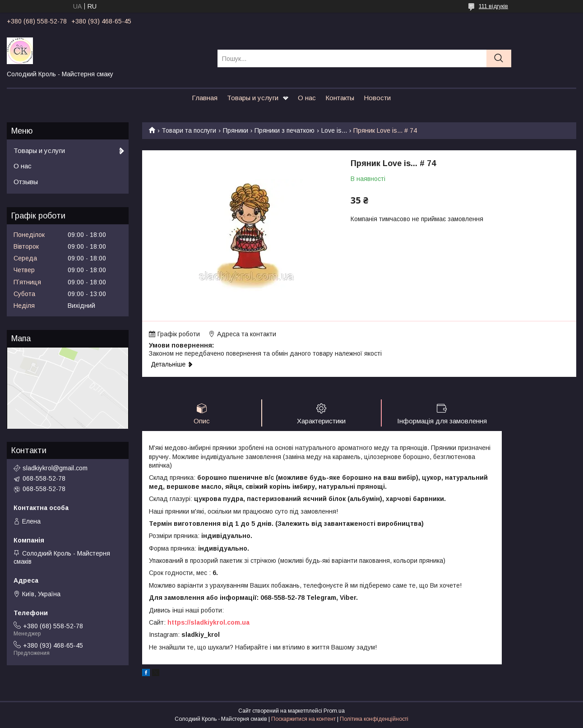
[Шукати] (499, 58)
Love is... (334, 130)
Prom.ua (334, 711)
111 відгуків (493, 6)
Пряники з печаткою (285, 130)
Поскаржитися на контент (303, 719)
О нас (307, 98)
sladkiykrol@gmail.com (55, 468)
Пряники (236, 130)
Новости (377, 98)
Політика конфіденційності (374, 719)
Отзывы (26, 182)
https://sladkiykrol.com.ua (208, 623)
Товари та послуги (189, 130)
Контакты (340, 98)
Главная (205, 98)
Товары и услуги (253, 98)
